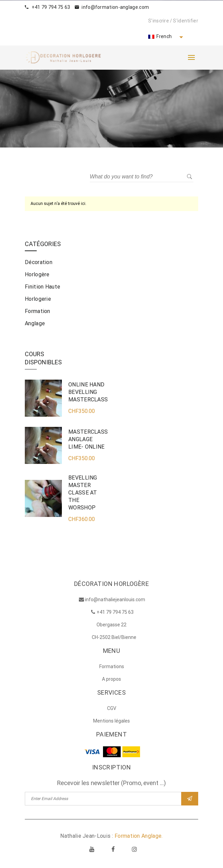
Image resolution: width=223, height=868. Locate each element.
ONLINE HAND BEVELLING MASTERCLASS (88, 392)
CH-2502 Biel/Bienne (114, 637)
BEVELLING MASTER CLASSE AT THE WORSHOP (83, 493)
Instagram (134, 849)
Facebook (113, 849)
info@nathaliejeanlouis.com (115, 600)
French (160, 36)
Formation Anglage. (139, 836)
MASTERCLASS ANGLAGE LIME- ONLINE (88, 439)
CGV (112, 708)
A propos (112, 679)
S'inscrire (159, 21)
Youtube (92, 849)
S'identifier (186, 21)
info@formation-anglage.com (112, 7)
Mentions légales (112, 721)
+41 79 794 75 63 (47, 7)
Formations (112, 666)
